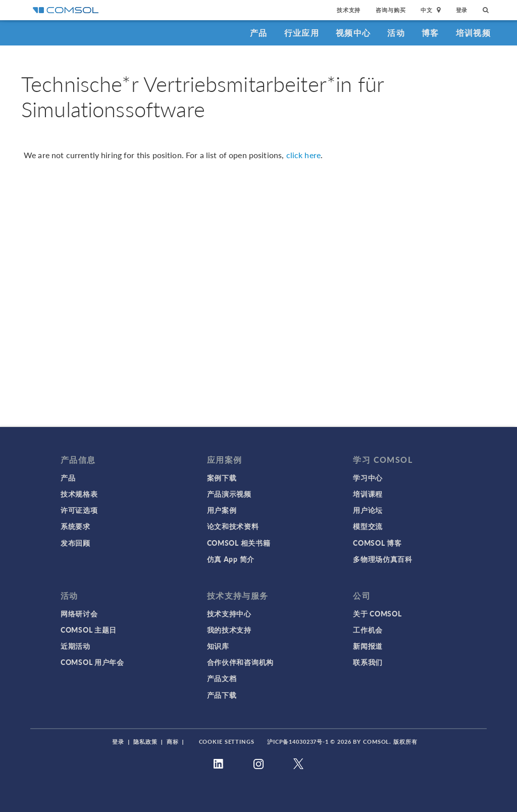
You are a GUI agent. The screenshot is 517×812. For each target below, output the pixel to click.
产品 (259, 33)
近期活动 (75, 646)
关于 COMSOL (377, 613)
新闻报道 (368, 646)
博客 (430, 33)
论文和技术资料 (233, 526)
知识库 (218, 646)
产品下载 (222, 695)
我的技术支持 (229, 630)
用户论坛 (368, 510)
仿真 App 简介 (231, 559)
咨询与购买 (391, 10)
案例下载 (222, 477)
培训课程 (368, 494)
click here (304, 155)
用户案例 (222, 510)
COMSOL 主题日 (89, 630)
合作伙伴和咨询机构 (240, 662)
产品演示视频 (229, 494)
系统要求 (75, 526)
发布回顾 (75, 543)
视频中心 (353, 33)
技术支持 (349, 10)
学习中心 (368, 477)
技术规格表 (79, 494)
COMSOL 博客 (377, 543)
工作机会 (368, 630)
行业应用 (302, 33)
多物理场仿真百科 (383, 559)
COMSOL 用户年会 (92, 662)
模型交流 (368, 526)
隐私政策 (145, 742)
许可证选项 (79, 510)
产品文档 (222, 678)
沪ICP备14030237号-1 (298, 742)
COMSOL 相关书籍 (239, 543)
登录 (462, 10)
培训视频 (473, 33)
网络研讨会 (79, 613)
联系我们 (368, 662)
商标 (173, 742)
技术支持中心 (229, 613)
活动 (396, 33)
